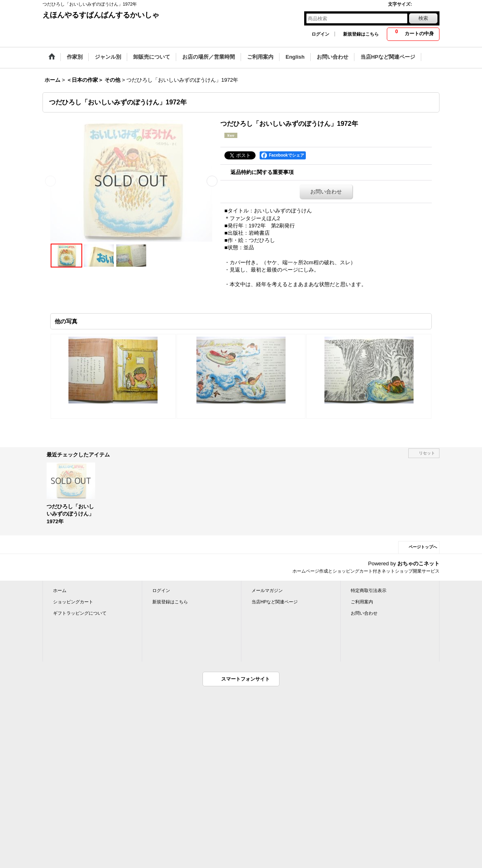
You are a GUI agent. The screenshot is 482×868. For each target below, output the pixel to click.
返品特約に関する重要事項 (262, 172)
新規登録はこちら (361, 34)
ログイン (320, 34)
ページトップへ (423, 547)
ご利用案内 (362, 602)
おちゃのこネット (418, 563)
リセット (427, 453)
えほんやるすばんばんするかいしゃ (101, 15)
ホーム (60, 590)
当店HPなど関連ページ (275, 602)
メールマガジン (267, 590)
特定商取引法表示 (369, 590)
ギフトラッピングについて (80, 613)
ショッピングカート (73, 602)
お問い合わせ (326, 192)
